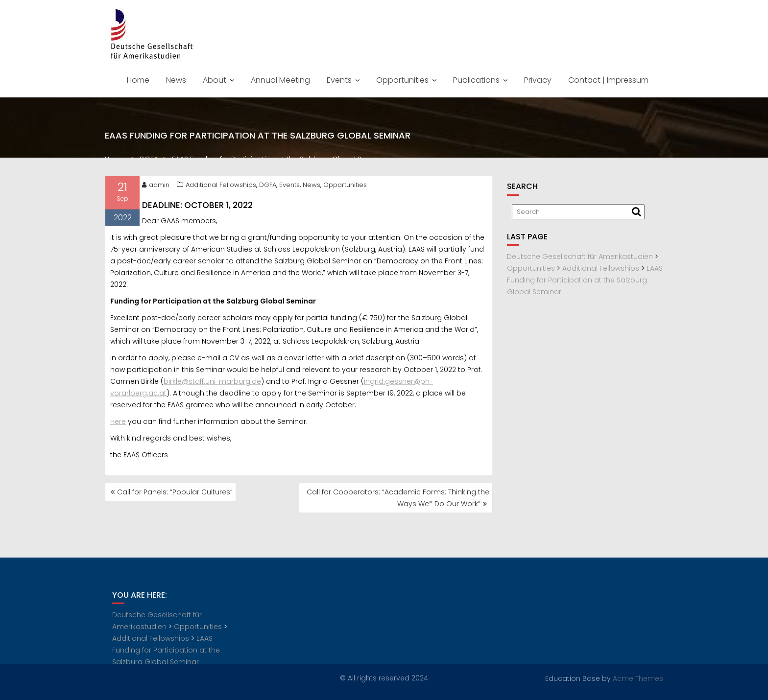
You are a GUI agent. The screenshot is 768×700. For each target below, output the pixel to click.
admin (156, 186)
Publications (476, 80)
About (215, 80)
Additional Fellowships (221, 186)
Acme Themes (638, 678)
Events (339, 80)
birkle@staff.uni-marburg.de (212, 383)
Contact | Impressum (608, 80)
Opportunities (402, 80)
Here (118, 423)
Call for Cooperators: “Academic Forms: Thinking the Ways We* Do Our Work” (398, 498)
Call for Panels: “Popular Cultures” (175, 492)
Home (138, 80)
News (176, 80)
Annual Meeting (280, 80)
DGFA (268, 186)
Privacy (538, 80)
